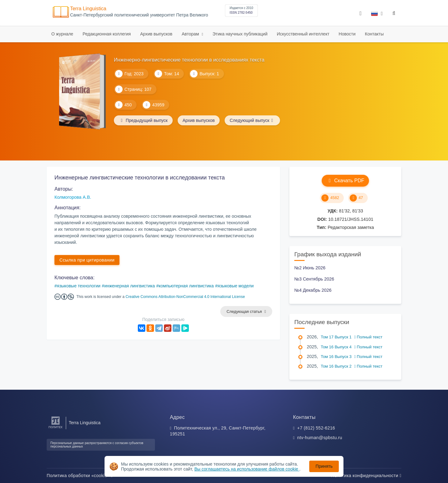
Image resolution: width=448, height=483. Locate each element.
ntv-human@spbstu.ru (320, 438)
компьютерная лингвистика (186, 286)
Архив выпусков (156, 34)
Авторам (191, 34)
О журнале (62, 34)
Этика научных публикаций (240, 34)
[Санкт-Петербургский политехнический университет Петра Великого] (56, 428)
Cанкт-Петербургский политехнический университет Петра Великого (139, 15)
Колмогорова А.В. (73, 197)
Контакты (374, 34)
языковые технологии (79, 286)
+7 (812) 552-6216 (316, 428)
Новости (347, 34)
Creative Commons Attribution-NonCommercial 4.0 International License (185, 297)
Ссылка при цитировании (87, 260)
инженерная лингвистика (130, 286)
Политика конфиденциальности (366, 476)
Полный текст (369, 337)
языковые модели (236, 286)
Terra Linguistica (88, 9)
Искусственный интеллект (303, 34)
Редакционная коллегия (107, 34)
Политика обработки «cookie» (80, 476)
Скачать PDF (345, 181)
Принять (324, 466)
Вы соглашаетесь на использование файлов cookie (247, 469)
